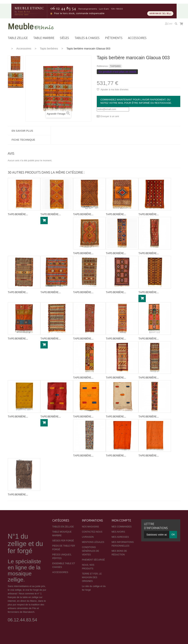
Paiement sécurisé (93, 560)
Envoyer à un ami (110, 116)
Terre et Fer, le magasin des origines (92, 577)
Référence (102, 66)
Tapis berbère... (18, 214)
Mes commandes (122, 527)
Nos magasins (90, 527)
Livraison (88, 537)
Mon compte (121, 520)
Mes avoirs (118, 532)
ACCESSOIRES (137, 38)
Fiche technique (23, 140)
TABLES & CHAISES (87, 38)
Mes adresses (120, 537)
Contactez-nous (92, 532)
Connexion (173, 24)
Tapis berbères (49, 48)
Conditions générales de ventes (90, 551)
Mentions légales (93, 542)
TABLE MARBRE (44, 38)
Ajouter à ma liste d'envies (114, 89)
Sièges (64, 38)
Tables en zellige (63, 527)
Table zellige (18, 38)
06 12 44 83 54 (63, 8)
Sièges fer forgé (63, 541)
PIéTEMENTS (114, 38)
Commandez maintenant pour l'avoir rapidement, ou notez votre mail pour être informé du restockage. (136, 101)
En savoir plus (22, 131)
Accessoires (24, 48)
